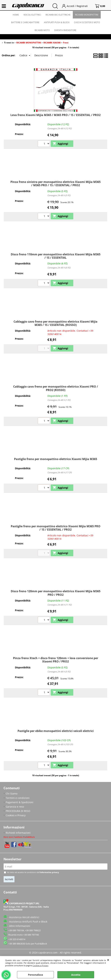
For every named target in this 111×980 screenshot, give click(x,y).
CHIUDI (108, 960)
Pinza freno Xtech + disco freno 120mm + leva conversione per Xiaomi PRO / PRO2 (56, 660)
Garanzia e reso (15, 807)
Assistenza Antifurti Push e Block (28, 922)
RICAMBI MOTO (42, 30)
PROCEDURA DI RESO (18, 811)
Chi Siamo (12, 794)
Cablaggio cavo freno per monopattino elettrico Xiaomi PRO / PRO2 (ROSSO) (56, 388)
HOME (16, 15)
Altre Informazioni (20, 926)
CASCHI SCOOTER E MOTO (87, 22)
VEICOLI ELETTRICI (32, 15)
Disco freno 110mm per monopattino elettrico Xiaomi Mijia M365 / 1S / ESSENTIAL (56, 256)
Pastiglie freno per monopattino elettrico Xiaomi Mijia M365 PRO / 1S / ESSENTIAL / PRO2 (56, 528)
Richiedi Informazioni (18, 833)
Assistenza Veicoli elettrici (24, 917)
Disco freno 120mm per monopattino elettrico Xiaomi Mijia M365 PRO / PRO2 (56, 593)
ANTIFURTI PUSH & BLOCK (57, 22)
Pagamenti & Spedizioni (20, 802)
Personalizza (35, 975)
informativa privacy (50, 872)
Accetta (76, 975)
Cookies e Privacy (40, 965)
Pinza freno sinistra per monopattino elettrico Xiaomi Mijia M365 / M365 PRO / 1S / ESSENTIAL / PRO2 (55, 184)
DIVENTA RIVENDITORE (65, 30)
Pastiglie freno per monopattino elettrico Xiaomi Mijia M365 (56, 459)
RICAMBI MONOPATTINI (87, 15)
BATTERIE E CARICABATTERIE (25, 22)
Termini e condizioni (18, 798)
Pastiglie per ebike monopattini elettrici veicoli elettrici (56, 731)
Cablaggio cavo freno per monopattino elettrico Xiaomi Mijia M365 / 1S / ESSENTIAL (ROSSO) (55, 323)
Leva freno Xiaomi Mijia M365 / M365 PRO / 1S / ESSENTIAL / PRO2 (55, 115)
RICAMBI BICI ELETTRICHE (58, 15)
